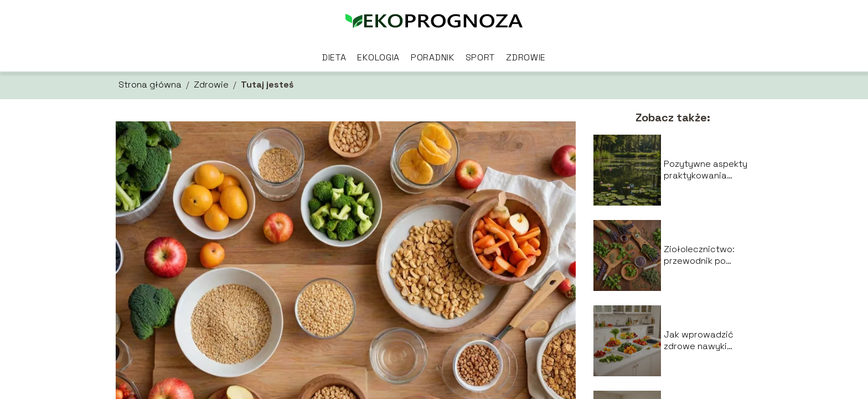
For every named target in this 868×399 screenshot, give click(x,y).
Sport (480, 57)
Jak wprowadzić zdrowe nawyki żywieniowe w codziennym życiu (701, 341)
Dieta (334, 57)
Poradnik (433, 57)
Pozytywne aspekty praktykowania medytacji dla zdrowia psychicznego (706, 170)
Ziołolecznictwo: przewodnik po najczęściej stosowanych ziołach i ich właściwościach (699, 255)
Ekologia (378, 57)
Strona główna (150, 85)
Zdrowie (526, 57)
